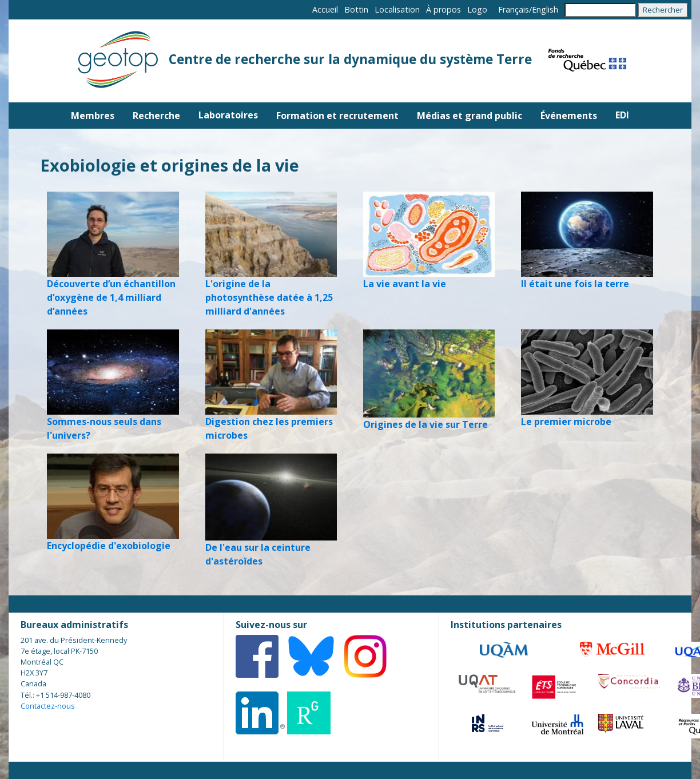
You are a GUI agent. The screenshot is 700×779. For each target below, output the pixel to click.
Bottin (356, 9)
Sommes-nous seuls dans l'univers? (104, 428)
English (545, 9)
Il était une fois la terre (575, 284)
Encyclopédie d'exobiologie (109, 546)
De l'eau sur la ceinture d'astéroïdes (258, 554)
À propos (444, 9)
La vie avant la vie (405, 284)
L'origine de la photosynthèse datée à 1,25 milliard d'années (269, 297)
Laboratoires (228, 115)
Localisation (397, 9)
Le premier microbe (566, 422)
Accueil (325, 9)
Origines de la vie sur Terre (425, 424)
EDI (622, 115)
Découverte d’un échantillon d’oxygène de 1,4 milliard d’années (111, 297)
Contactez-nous (48, 706)
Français (514, 9)
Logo (477, 9)
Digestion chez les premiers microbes (269, 428)
